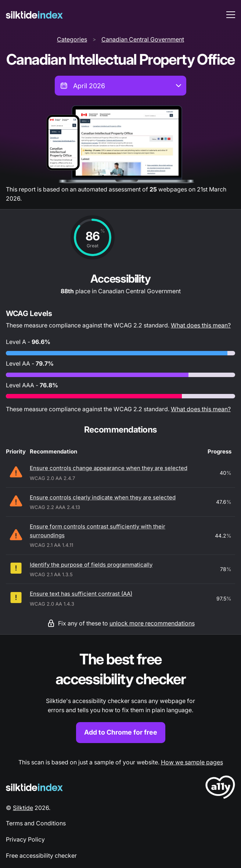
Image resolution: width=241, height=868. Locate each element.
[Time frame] (120, 86)
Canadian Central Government (143, 39)
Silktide (23, 808)
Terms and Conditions (36, 823)
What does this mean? (201, 325)
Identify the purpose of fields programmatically (91, 565)
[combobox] (120, 86)
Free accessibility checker (41, 856)
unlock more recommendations (152, 623)
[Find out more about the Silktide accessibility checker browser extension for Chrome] (120, 696)
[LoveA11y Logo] (220, 788)
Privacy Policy (25, 839)
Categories (72, 39)
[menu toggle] (231, 15)
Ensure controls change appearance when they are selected (109, 468)
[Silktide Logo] (34, 787)
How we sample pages (192, 762)
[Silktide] (34, 15)
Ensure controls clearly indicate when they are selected (103, 497)
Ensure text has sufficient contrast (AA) (81, 594)
